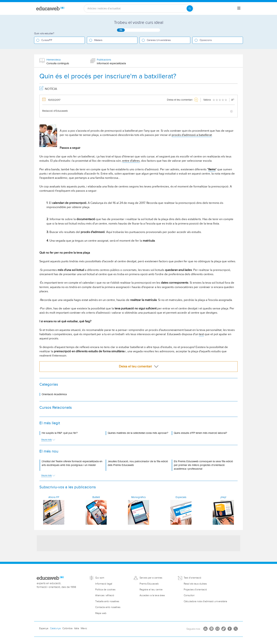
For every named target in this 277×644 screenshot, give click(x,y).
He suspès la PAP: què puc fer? (60, 433)
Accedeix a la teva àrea (152, 595)
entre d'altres (131, 161)
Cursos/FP (47, 40)
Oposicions (206, 40)
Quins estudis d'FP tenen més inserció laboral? (200, 433)
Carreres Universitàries (159, 40)
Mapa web (101, 613)
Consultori (189, 595)
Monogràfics (138, 497)
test (201, 334)
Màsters (98, 40)
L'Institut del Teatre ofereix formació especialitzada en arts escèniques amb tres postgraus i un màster (72, 463)
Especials (181, 497)
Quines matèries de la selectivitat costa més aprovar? (138, 433)
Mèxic (84, 628)
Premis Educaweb (149, 584)
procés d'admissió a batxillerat (192, 135)
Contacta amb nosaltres (108, 607)
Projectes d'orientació (195, 590)
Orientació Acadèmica (54, 394)
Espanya (44, 628)
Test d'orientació (192, 578)
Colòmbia (67, 628)
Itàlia (77, 628)
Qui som (100, 578)
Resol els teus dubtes (195, 584)
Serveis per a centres (151, 578)
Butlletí (96, 497)
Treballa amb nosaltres (107, 601)
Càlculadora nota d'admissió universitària (205, 601)
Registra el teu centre (151, 590)
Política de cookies (105, 590)
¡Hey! (223, 497)
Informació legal (104, 584)
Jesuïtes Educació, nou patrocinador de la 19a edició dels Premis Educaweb (138, 463)
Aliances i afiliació (105, 595)
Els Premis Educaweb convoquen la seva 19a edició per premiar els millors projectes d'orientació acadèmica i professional (203, 465)
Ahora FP (54, 497)
